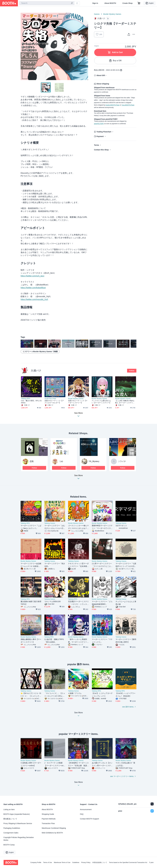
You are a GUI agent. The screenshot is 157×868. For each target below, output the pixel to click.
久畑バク (36, 371)
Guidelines (76, 862)
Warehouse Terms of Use (62, 862)
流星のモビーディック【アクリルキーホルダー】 (54, 402)
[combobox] (47, 3)
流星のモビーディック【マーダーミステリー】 (78, 402)
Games (97, 14)
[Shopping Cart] (139, 3)
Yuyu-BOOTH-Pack (128, 105)
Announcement (86, 809)
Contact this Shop (101, 150)
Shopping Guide (48, 814)
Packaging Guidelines (12, 828)
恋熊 (32, 461)
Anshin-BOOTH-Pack (112, 105)
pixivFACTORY (99, 124)
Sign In (95, 3)
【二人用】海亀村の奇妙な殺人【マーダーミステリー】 (125, 402)
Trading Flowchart (104, 132)
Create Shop (127, 3)
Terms (96, 145)
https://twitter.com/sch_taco (32, 276)
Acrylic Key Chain (50, 399)
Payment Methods (49, 819)
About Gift (101, 75)
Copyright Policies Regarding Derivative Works (19, 839)
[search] (72, 3)
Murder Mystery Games (112, 14)
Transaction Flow (48, 823)
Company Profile (36, 862)
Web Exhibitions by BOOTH (52, 833)
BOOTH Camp (9, 845)
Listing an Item (9, 809)
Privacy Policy (86, 862)
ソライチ (122, 461)
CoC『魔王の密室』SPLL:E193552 (31, 402)
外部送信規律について (100, 862)
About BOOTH (110, 3)
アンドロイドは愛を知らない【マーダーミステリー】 (101, 402)
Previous (23, 46)
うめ (61, 461)
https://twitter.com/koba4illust (33, 288)
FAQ (82, 814)
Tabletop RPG (26, 399)
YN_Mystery (94, 461)
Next (86, 46)
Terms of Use (48, 862)
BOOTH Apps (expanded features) (17, 814)
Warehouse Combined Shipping (54, 828)
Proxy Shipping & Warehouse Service (18, 823)
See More (78, 478)
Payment (100, 136)
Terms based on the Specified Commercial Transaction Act (128, 862)
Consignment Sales (11, 833)
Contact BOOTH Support (89, 819)
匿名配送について (10, 819)
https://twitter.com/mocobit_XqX (34, 299)
